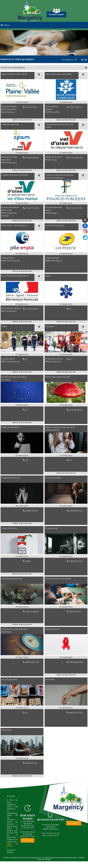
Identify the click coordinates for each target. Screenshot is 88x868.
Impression (86, 59)
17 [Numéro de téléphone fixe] (26, 359)
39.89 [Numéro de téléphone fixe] (28, 561)
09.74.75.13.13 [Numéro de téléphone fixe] (75, 612)
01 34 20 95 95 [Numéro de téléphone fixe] (32, 309)
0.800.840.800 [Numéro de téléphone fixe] (76, 662)
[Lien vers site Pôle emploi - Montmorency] (22, 251)
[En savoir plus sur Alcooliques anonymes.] (22, 607)
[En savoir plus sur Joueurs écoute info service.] (66, 607)
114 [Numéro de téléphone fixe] (71, 460)
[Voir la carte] (39, 76)
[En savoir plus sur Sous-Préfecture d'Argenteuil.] (22, 304)
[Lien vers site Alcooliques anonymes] (22, 604)
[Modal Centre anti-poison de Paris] (66, 402)
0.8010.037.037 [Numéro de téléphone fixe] (32, 662)
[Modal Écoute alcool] (66, 554)
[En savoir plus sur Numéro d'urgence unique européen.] (22, 405)
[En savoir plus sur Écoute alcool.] (66, 556)
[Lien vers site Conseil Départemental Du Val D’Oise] (66, 150)
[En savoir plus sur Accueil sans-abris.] (22, 708)
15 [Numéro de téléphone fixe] (70, 309)
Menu (7, 25)
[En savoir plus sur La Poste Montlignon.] (66, 254)
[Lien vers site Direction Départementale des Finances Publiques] (66, 200)
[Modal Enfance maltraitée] (22, 453)
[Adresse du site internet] (22, 120)
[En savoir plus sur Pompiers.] (66, 355)
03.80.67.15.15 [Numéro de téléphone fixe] (31, 763)
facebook (76, 60)
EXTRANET (74, 823)
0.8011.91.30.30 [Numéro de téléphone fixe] (76, 561)
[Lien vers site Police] (22, 352)
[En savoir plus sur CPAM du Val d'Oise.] (22, 153)
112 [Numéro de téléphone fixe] (27, 410)
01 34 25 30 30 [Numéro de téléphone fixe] (76, 158)
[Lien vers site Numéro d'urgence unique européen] (22, 402)
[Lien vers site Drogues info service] (22, 503)
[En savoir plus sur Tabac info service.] (22, 556)
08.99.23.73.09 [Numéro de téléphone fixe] (76, 713)
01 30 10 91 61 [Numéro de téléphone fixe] (31, 107)
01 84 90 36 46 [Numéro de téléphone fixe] (32, 158)
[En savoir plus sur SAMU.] (66, 304)
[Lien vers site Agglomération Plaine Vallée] (22, 99)
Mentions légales (11, 851)
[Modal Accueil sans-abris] (22, 705)
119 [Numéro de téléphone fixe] (27, 460)
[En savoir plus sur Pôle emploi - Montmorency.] (22, 254)
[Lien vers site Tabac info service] (22, 554)
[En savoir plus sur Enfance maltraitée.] (22, 456)
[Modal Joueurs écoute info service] (66, 604)
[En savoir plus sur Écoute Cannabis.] (66, 506)
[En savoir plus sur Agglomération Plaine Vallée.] (22, 102)
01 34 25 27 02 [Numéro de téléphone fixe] (76, 208)
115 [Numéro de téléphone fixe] (27, 713)
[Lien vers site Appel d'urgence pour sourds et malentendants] (66, 453)
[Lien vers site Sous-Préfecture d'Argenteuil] (22, 301)
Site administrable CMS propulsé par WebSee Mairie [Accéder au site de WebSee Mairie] (60, 858)
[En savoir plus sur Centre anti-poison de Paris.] (66, 405)
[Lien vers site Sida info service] (66, 654)
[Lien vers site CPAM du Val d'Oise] (22, 150)
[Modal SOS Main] (66, 705)
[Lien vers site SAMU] (66, 301)
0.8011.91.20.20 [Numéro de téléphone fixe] (76, 511)
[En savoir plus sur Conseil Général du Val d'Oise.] (22, 203)
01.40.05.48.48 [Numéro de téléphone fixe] (76, 410)
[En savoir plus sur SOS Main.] (66, 708)
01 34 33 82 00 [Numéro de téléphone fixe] (32, 208)
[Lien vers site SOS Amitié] (22, 755)
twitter (79, 60)
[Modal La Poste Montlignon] (66, 251)
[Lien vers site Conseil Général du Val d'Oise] (22, 200)
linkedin (82, 60)
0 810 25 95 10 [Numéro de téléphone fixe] (76, 107)
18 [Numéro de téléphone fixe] (70, 359)
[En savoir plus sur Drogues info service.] (22, 506)
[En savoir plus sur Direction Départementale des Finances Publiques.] (66, 203)
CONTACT (27, 840)
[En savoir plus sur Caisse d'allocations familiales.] (66, 102)
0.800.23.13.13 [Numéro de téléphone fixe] (32, 511)
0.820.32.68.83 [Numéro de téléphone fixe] (32, 612)
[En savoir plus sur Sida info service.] (66, 657)
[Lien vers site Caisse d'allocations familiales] (66, 99)
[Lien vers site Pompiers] (66, 352)
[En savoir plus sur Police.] (22, 355)
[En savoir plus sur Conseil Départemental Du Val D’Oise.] (66, 153)
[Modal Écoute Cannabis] (66, 503)
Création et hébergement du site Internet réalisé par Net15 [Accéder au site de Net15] (22, 858)
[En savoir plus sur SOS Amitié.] (22, 758)
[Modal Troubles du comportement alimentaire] (22, 655)
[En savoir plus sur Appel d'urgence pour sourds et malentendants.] (66, 456)
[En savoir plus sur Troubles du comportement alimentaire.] (22, 657)
